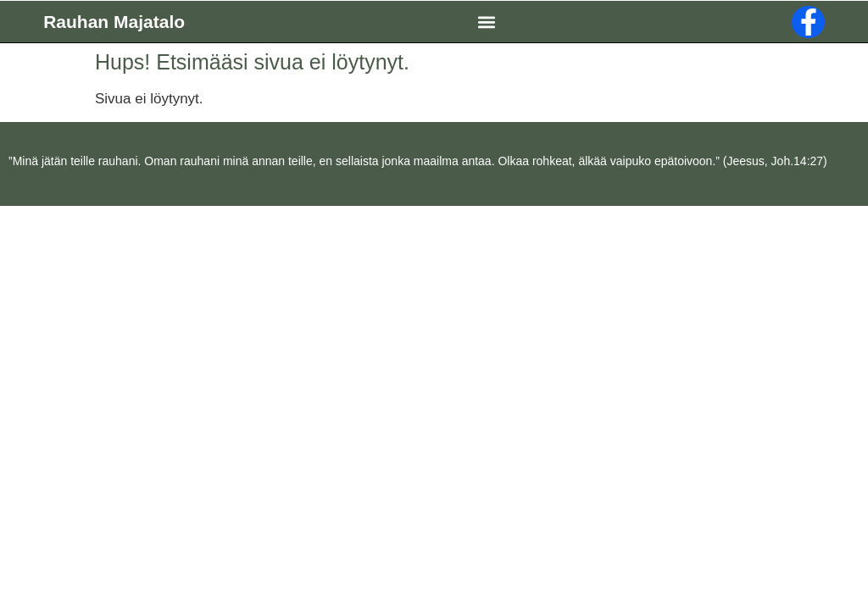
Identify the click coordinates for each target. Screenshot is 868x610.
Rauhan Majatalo (114, 22)
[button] (487, 22)
